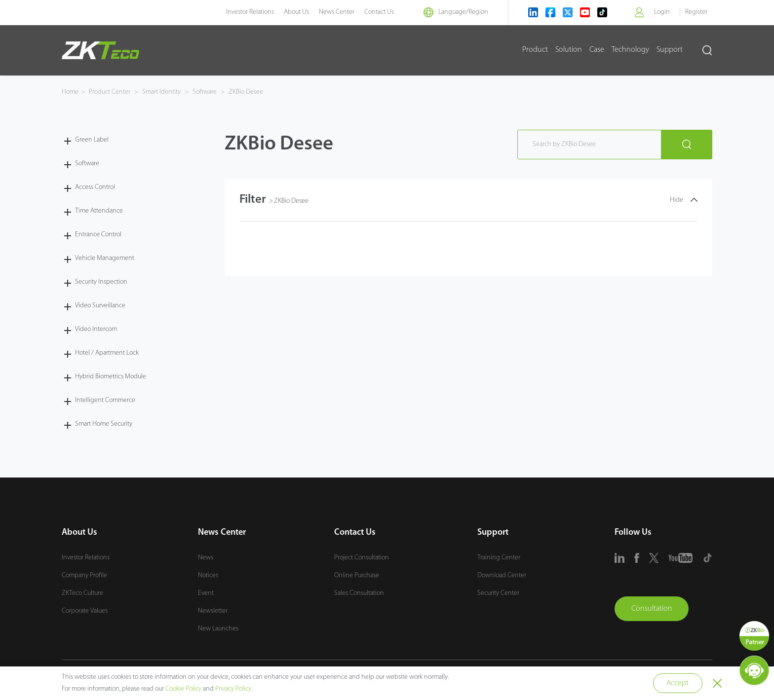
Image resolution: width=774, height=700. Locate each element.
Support (670, 50)
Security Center (498, 593)
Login (662, 12)
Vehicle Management (105, 258)
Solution (569, 50)
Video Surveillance (100, 306)
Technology (630, 50)
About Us (296, 12)
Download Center (502, 575)
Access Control (95, 187)
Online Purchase (357, 575)
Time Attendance (99, 211)
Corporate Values (85, 611)
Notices (208, 575)
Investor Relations (250, 12)
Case (597, 50)
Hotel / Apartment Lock (107, 353)
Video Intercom (96, 329)
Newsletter (213, 611)
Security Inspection (101, 282)
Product (535, 50)
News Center (337, 12)
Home (70, 92)
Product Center (110, 92)
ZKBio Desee (245, 92)
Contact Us (379, 12)
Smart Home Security (104, 424)
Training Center (499, 558)
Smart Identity (161, 92)
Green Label (92, 140)
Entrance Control (98, 235)
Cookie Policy (183, 689)
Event (206, 593)
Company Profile (84, 575)
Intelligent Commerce (105, 400)
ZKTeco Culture (82, 593)
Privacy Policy (233, 689)
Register (696, 12)
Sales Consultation (359, 593)
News (206, 558)
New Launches (218, 629)
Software (205, 92)
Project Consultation (362, 558)
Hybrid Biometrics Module (111, 377)
